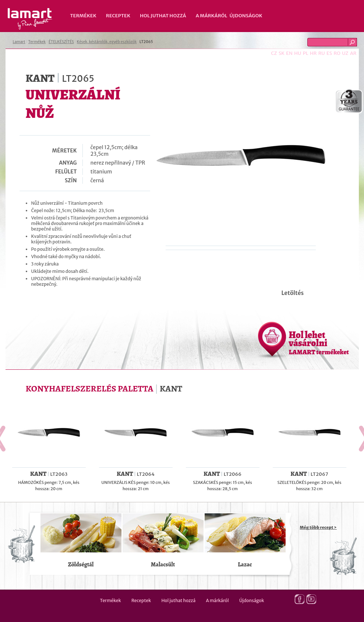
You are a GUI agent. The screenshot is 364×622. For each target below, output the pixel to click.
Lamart (30, 19)
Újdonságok (246, 16)
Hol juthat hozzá (163, 16)
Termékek (83, 16)
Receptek (118, 16)
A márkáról (212, 16)
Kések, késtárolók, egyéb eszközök (107, 42)
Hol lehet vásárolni (319, 342)
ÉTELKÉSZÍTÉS (61, 42)
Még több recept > (318, 527)
